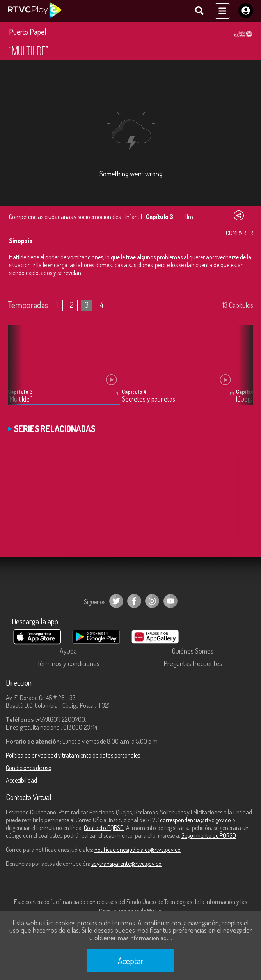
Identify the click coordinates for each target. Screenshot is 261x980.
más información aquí (144, 938)
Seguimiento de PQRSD (209, 835)
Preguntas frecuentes (193, 663)
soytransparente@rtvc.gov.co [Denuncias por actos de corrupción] (126, 864)
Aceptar (131, 961)
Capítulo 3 (20, 392)
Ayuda (68, 651)
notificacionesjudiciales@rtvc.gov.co (138, 850)
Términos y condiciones (68, 663)
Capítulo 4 (134, 392)
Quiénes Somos (193, 651)
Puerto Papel (28, 32)
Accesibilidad (21, 780)
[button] (243, 371)
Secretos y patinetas (148, 399)
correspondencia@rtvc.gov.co (195, 820)
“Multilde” (20, 399)
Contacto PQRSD (104, 828)
